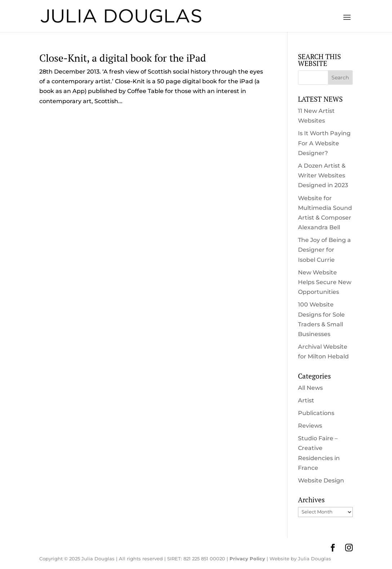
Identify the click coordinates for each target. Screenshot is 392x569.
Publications (316, 413)
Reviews (310, 426)
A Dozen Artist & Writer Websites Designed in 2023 (323, 175)
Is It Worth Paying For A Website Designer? (324, 143)
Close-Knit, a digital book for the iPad (123, 58)
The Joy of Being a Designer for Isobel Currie (324, 250)
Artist (306, 400)
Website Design (321, 480)
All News (310, 388)
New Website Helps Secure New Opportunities (325, 282)
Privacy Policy (247, 559)
